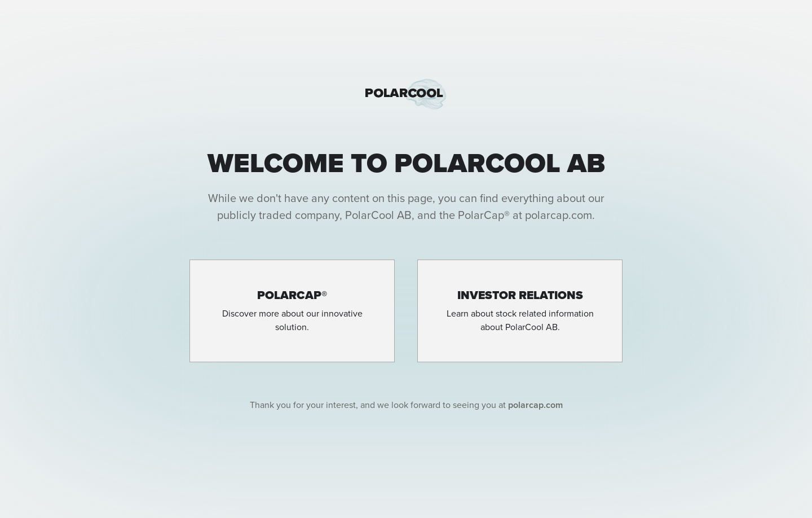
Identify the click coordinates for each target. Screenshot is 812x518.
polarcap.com (535, 405)
